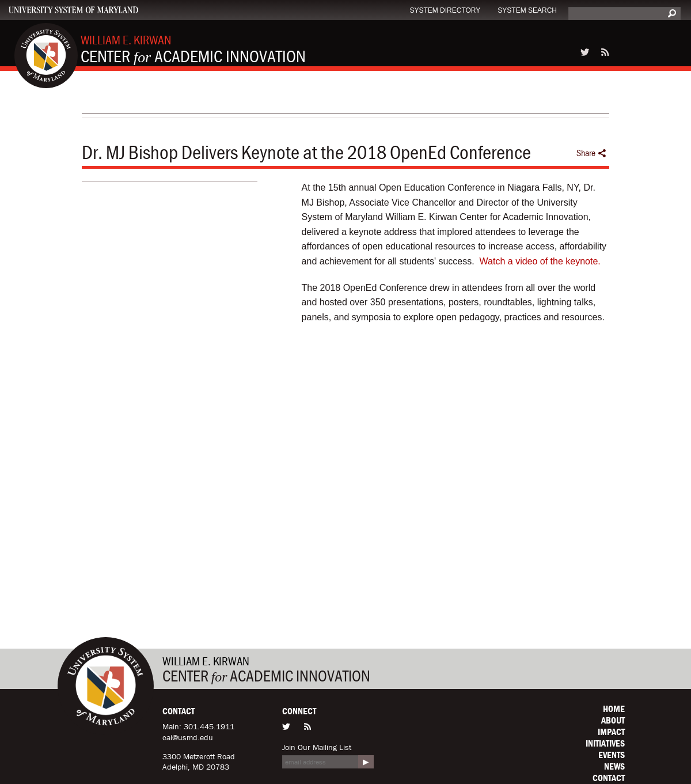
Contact (609, 778)
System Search (527, 10)
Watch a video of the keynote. (540, 261)
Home (614, 709)
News (614, 766)
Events (612, 755)
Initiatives (605, 743)
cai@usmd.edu (188, 737)
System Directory (445, 10)
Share (591, 153)
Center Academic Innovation (193, 49)
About (613, 720)
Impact (611, 732)
